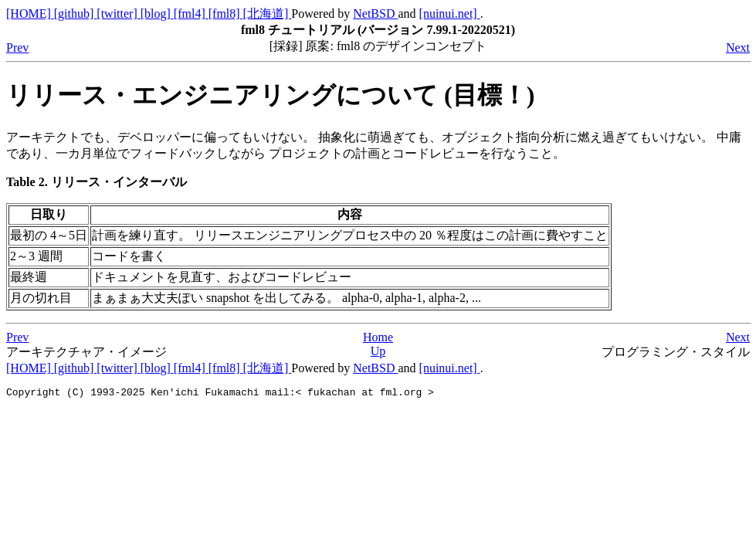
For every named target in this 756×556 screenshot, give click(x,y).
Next (738, 47)
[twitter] (118, 14)
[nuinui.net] (450, 14)
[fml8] (226, 14)
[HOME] (30, 14)
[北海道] (268, 14)
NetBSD (375, 14)
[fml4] (191, 14)
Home (378, 337)
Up (378, 351)
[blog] (157, 14)
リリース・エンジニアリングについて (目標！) (270, 95)
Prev (17, 47)
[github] (76, 14)
